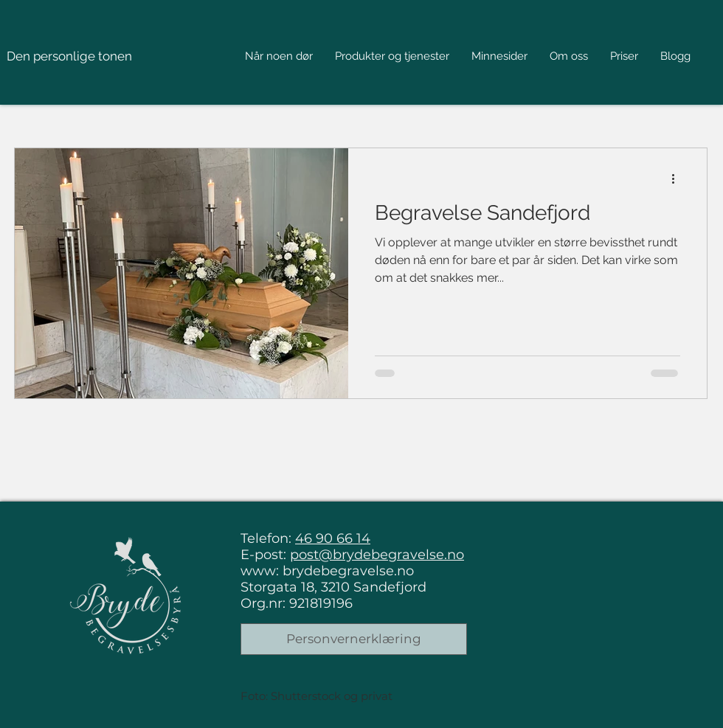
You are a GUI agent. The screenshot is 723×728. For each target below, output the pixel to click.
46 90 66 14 (333, 538)
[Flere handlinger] (678, 178)
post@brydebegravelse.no (377, 555)
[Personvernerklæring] (354, 639)
